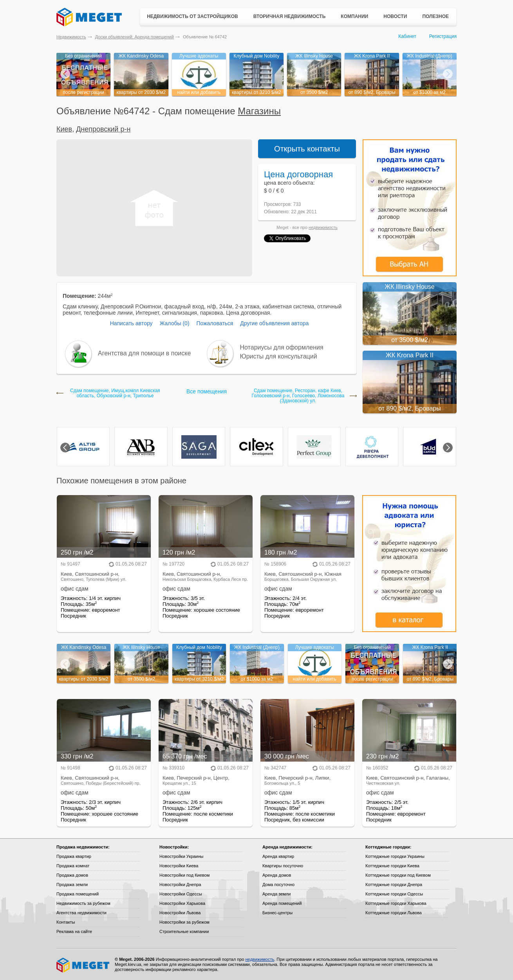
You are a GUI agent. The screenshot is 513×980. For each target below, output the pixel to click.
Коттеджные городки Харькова (396, 903)
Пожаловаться (215, 323)
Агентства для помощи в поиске (144, 353)
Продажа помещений (78, 894)
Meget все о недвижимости (83, 965)
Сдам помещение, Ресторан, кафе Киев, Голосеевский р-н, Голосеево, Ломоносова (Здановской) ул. (298, 396)
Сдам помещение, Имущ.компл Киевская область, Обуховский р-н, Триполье (115, 393)
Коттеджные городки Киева (392, 866)
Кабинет (407, 36)
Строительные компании (184, 931)
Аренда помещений (282, 903)
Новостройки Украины (182, 856)
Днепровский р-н (103, 129)
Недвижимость (71, 37)
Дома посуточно (278, 885)
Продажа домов (72, 875)
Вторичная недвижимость (290, 16)
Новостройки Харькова (182, 903)
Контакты (66, 922)
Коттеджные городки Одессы (394, 894)
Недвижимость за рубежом (83, 903)
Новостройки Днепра (180, 885)
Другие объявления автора (274, 323)
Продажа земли (72, 885)
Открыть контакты (307, 149)
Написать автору (131, 323)
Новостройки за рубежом (184, 922)
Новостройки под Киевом (184, 875)
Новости (395, 16)
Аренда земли (276, 894)
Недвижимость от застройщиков (192, 16)
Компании (354, 16)
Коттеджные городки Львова (394, 913)
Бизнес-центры (277, 913)
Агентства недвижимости (81, 913)
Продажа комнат (73, 866)
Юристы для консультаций (279, 356)
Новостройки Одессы (181, 894)
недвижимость (323, 227)
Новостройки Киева (179, 866)
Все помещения (207, 391)
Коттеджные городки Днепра (394, 885)
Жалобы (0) (174, 323)
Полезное (435, 16)
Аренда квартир (278, 856)
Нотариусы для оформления (282, 347)
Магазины (259, 111)
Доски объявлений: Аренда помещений (135, 37)
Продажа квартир (74, 856)
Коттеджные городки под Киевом (398, 875)
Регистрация (443, 36)
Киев (64, 129)
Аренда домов (277, 875)
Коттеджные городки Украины (395, 856)
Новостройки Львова (180, 913)
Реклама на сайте (74, 931)
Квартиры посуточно (283, 866)
